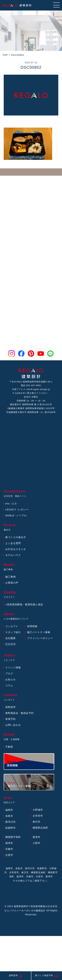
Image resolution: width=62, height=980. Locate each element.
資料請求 (10, 707)
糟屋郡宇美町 (13, 837)
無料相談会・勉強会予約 (20, 713)
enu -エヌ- (12, 503)
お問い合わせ (13, 725)
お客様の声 (12, 583)
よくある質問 (13, 543)
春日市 (36, 822)
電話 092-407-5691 (31, 385)
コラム (9, 685)
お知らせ (10, 679)
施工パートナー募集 (39, 632)
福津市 (9, 843)
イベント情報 (13, 667)
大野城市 (38, 810)
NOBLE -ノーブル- (16, 515)
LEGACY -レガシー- (17, 509)
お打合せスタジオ (16, 549)
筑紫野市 (10, 828)
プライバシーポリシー (40, 638)
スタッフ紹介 (13, 632)
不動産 (9, 747)
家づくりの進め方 (16, 537)
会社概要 (10, 638)
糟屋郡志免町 (40, 828)
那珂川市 (10, 822)
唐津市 (36, 837)
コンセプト (12, 626)
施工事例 (10, 577)
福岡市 (9, 810)
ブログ (9, 673)
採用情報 (32, 626)
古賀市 (9, 855)
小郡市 (36, 843)
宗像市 (9, 849)
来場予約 (10, 719)
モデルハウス (13, 555)
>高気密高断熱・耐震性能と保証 (24, 604)
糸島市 (9, 816)
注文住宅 (10, 644)
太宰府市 (38, 816)
